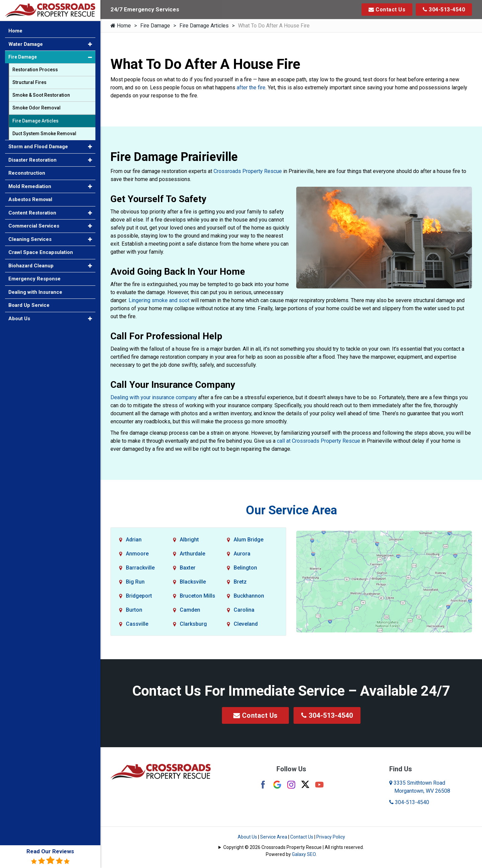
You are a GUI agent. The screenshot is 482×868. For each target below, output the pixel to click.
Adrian (134, 540)
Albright (189, 540)
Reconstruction (27, 173)
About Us (247, 837)
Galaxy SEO (304, 854)
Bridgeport (139, 596)
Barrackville (140, 568)
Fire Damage (155, 26)
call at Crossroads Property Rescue (318, 441)
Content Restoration (32, 213)
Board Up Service (29, 305)
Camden (190, 610)
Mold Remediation (30, 186)
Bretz (240, 582)
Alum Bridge (249, 540)
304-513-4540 (444, 10)
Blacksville (193, 582)
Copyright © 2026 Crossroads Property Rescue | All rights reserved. (294, 847)
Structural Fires (29, 82)
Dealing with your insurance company (154, 397)
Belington (245, 568)
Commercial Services (34, 226)
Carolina (244, 610)
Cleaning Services (30, 239)
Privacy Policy (331, 837)
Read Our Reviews (50, 856)
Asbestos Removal (30, 199)
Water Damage (26, 44)
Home (121, 26)
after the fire (251, 88)
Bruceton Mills (197, 596)
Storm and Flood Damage (38, 147)
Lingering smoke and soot (159, 300)
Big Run (135, 582)
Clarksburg (193, 624)
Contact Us (387, 10)
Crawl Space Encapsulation (41, 252)
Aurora (242, 554)
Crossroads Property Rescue (248, 171)
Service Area (274, 837)
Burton (134, 610)
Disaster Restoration (32, 160)
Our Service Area (291, 510)
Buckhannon (249, 596)
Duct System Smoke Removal (44, 134)
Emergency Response (34, 279)
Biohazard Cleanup (31, 266)
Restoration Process (35, 70)
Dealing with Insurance (35, 292)
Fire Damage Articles (204, 26)
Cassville (137, 624)
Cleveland (246, 624)
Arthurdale (192, 554)
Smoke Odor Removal (36, 108)
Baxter (188, 568)
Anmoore (137, 554)
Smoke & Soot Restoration (41, 95)
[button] (90, 44)
